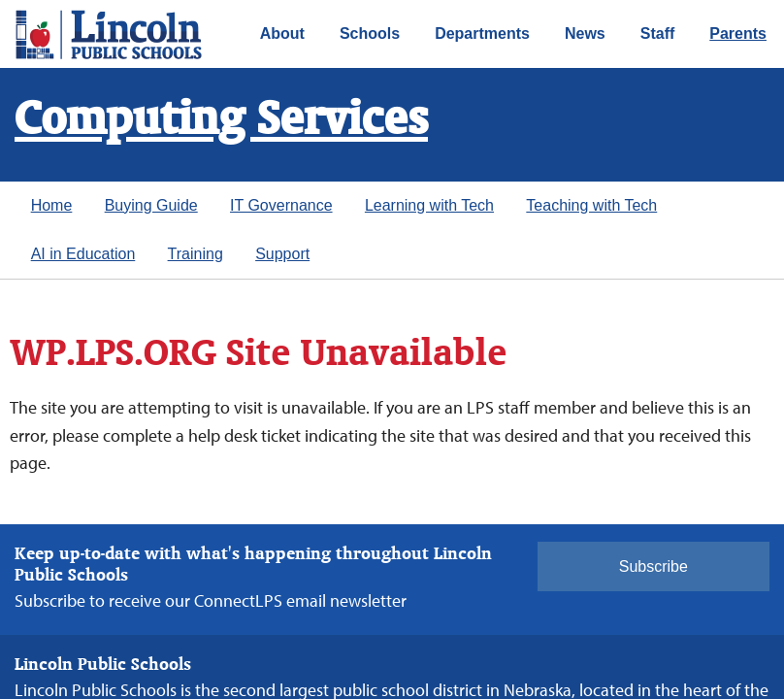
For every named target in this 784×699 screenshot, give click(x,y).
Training (196, 254)
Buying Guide (151, 205)
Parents (738, 33)
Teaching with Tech (591, 205)
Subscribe (653, 566)
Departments (482, 33)
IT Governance (281, 205)
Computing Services (221, 120)
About (282, 33)
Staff (658, 33)
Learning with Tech (429, 205)
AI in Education (83, 254)
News (585, 33)
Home (52, 205)
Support (282, 254)
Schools (370, 33)
